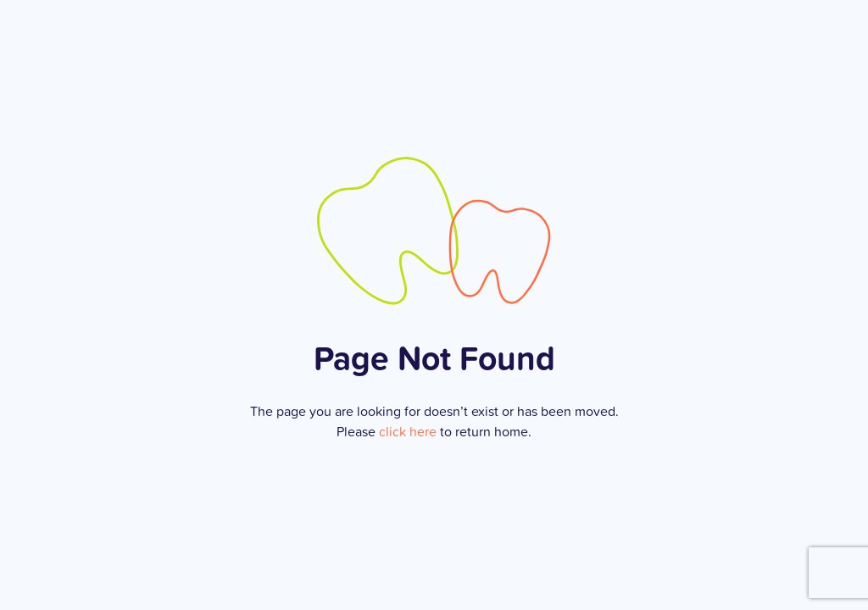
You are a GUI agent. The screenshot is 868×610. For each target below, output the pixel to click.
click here (408, 431)
